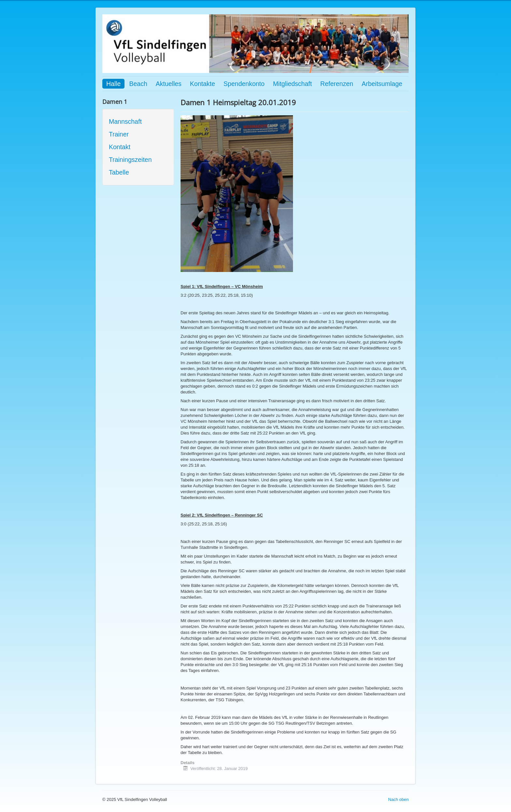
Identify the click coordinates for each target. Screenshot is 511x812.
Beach (138, 84)
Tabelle (119, 172)
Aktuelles (169, 84)
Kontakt (120, 147)
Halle (113, 84)
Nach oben (398, 799)
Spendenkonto (244, 84)
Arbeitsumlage (382, 84)
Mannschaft (125, 121)
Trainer (119, 134)
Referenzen (337, 84)
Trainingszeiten (130, 160)
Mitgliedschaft (292, 84)
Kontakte (203, 84)
